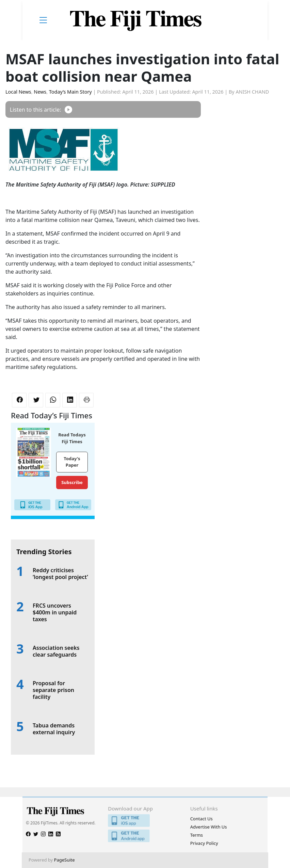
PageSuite (65, 860)
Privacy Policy (204, 843)
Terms (197, 835)
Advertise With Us (209, 827)
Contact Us (202, 819)
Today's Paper (72, 462)
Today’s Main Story (70, 92)
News (40, 92)
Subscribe (72, 482)
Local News (18, 92)
